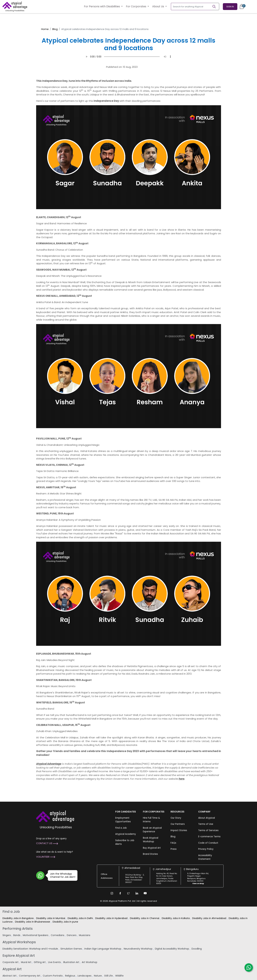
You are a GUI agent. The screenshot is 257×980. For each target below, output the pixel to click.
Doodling (197, 949)
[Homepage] (15, 6)
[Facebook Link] (120, 893)
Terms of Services (208, 830)
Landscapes (85, 976)
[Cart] (242, 6)
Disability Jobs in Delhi (81, 918)
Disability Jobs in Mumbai (51, 918)
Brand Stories (150, 854)
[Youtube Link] (145, 893)
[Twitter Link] (129, 893)
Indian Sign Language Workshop (103, 949)
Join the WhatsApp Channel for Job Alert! (62, 875)
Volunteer (46, 857)
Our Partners (178, 824)
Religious (70, 976)
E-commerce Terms (209, 837)
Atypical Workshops (19, 942)
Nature (98, 976)
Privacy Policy (206, 849)
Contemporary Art (30, 976)
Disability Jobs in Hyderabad (112, 918)
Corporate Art (11, 962)
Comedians (58, 935)
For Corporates (136, 6)
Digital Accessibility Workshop (172, 949)
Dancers (72, 935)
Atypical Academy (126, 834)
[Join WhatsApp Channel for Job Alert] (40, 875)
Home (45, 29)
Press (174, 849)
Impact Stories (179, 830)
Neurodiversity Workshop (138, 949)
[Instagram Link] (112, 893)
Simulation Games (72, 949)
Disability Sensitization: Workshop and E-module (31, 949)
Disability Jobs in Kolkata (176, 918)
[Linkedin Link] (137, 893)
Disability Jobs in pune (66, 922)
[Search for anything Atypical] (191, 6)
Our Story (176, 818)
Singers (7, 935)
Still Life (109, 976)
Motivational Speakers (36, 935)
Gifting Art (40, 962)
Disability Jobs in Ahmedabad (210, 918)
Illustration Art (72, 962)
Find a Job (121, 828)
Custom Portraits (53, 976)
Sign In (230, 7)
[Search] (216, 6)
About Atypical (207, 818)
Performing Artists (18, 929)
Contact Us (47, 843)
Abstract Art (10, 976)
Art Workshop (90, 962)
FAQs (173, 843)
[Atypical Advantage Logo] (55, 816)
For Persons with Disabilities (102, 6)
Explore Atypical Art (19, 956)
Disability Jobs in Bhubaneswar (33, 922)
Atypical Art (12, 969)
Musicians (85, 935)
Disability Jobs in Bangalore (18, 918)
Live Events (55, 962)
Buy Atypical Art (152, 848)
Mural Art (26, 962)
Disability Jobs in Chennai (145, 918)
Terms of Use (206, 824)
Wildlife (120, 976)
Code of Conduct (208, 843)
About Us (158, 6)
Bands (17, 935)
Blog (55, 29)
